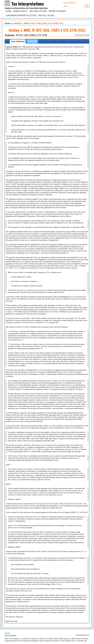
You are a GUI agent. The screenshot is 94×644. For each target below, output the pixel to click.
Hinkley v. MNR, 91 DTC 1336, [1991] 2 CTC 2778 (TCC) (38, 23)
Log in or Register (69, 3)
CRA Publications (38, 11)
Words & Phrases (57, 11)
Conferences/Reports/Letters (21, 15)
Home (9, 11)
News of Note (20, 11)
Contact (7, 633)
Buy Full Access (46, 15)
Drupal (87, 635)
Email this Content (82, 35)
